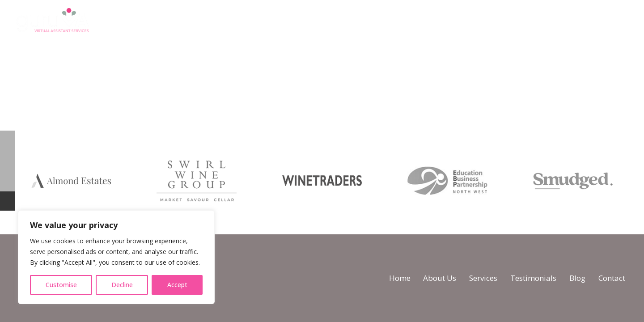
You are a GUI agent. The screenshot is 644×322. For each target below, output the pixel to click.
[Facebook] (545, 22)
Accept (177, 285)
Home (400, 278)
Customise (61, 285)
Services (483, 278)
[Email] (627, 22)
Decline (122, 285)
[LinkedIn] (607, 22)
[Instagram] (586, 22)
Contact (612, 278)
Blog (577, 278)
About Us (440, 278)
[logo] (53, 22)
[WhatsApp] (566, 22)
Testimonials (533, 278)
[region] (116, 257)
